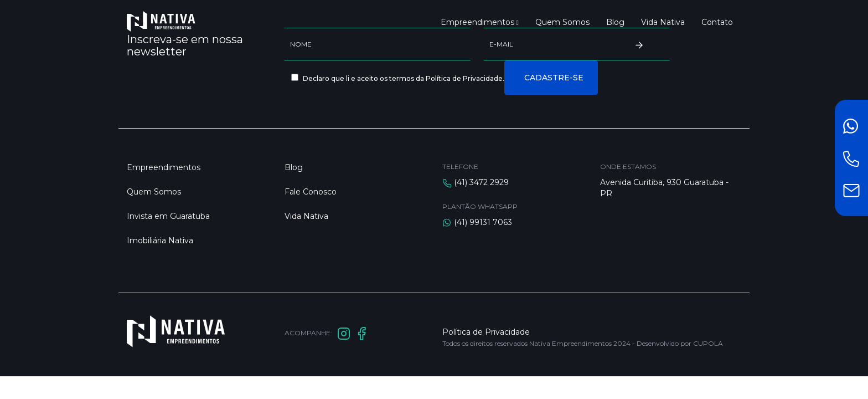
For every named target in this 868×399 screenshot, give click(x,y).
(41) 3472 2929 (481, 182)
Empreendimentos (480, 22)
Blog (615, 22)
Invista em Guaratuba (168, 216)
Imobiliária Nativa (160, 241)
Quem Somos (562, 22)
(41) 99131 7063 (483, 222)
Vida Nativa (663, 22)
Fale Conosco (311, 192)
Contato (717, 22)
